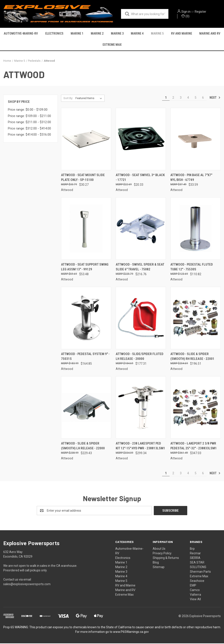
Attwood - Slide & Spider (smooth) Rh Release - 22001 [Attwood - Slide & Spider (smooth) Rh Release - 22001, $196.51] (192, 357)
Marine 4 (137, 34)
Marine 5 (157, 34)
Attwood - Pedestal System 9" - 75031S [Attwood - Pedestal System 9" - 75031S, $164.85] (85, 357)
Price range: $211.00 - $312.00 (29, 123)
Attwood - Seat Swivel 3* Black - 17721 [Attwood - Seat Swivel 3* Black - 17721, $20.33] (140, 178)
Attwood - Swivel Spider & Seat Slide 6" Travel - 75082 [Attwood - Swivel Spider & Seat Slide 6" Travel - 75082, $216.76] (140, 268)
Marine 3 (117, 34)
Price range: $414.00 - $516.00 (29, 135)
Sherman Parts (200, 572)
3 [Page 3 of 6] (181, 98)
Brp (192, 549)
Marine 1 (77, 34)
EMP (193, 586)
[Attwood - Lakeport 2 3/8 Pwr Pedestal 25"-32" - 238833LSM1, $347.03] (195, 408)
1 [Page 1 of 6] (166, 98)
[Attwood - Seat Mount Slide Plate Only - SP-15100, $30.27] (86, 140)
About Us (159, 549)
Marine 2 (97, 34)
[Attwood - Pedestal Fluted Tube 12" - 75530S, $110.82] (195, 229)
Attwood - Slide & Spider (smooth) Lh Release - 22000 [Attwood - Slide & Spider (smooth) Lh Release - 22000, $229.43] (83, 447)
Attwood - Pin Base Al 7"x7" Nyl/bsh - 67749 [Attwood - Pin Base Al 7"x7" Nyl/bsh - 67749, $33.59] (191, 178)
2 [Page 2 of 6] (173, 98)
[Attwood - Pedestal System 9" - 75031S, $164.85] (86, 319)
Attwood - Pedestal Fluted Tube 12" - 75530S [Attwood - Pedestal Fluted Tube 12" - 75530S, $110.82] (192, 268)
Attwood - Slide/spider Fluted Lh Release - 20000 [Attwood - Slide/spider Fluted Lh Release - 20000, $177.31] (140, 357)
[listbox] (90, 99)
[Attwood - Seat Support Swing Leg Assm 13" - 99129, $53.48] (86, 229)
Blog (156, 563)
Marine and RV (125, 591)
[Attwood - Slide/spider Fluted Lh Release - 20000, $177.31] (141, 319)
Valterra (195, 595)
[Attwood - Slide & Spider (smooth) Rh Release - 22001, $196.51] (195, 319)
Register (202, 12)
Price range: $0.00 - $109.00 (28, 110)
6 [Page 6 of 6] (203, 98)
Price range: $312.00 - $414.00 (29, 129)
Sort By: (68, 99)
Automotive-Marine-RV (21, 34)
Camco (195, 591)
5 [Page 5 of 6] (196, 98)
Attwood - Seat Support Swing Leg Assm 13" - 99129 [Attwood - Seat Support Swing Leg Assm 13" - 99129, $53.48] (85, 268)
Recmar (195, 554)
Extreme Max (112, 45)
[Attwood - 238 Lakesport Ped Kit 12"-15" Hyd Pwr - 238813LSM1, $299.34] (141, 408)
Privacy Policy (162, 554)
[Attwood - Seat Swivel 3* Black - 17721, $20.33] (141, 140)
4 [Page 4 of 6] (188, 98)
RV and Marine (182, 34)
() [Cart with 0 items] (186, 16)
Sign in (187, 12)
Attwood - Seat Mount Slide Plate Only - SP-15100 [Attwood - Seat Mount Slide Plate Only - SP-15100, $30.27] (83, 178)
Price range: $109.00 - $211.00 (29, 117)
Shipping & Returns (166, 558)
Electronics (54, 34)
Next (215, 98)
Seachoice (197, 581)
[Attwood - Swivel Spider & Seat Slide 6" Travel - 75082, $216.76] (141, 229)
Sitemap (159, 568)
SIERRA (195, 558)
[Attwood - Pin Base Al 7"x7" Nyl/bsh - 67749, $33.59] (195, 140)
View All (195, 600)
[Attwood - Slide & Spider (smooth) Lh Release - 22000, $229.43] (86, 408)
